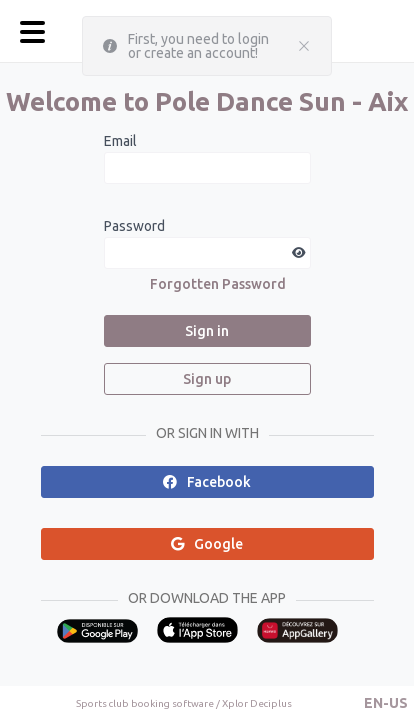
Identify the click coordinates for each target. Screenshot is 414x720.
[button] (386, 703)
